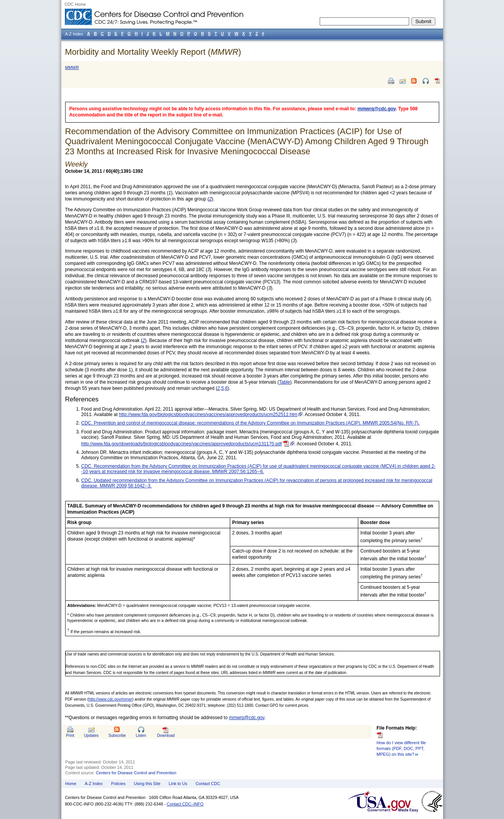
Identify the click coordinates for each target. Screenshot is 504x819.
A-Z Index (94, 784)
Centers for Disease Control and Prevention (136, 773)
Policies (118, 784)
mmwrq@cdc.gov (377, 109)
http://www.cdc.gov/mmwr (110, 699)
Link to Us (178, 784)
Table (284, 382)
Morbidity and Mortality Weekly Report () (153, 52)
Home (71, 784)
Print (70, 736)
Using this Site (147, 784)
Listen (141, 736)
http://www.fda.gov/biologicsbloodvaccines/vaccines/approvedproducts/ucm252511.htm (208, 415)
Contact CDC (208, 784)
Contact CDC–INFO (185, 804)
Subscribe (117, 736)
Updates (91, 736)
